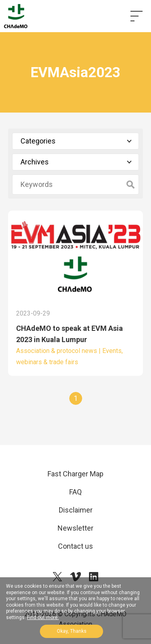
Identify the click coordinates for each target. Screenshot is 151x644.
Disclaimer (76, 510)
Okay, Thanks (72, 631)
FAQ (75, 492)
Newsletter (75, 528)
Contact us (75, 546)
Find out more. (43, 617)
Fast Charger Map (75, 474)
